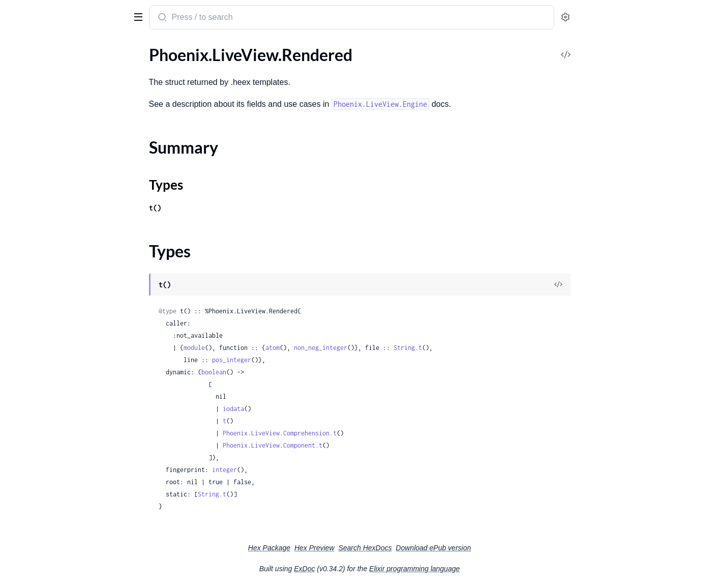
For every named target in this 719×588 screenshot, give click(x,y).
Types (27, 486)
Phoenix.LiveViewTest (46, 164)
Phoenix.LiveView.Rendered (56, 456)
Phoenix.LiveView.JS (43, 137)
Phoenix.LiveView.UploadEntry (62, 339)
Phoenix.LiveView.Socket (51, 227)
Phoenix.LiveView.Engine (51, 429)
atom (349, 348)
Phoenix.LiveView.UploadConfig (64, 325)
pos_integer (308, 360)
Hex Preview (391, 548)
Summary (33, 474)
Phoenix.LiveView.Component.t (349, 445)
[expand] (143, 68)
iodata (310, 409)
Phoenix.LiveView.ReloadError (61, 539)
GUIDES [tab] (20, 48)
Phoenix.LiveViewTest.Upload (59, 275)
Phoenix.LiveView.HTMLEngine (63, 442)
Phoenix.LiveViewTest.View (55, 289)
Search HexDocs (441, 548)
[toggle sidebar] (139, 16)
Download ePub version (510, 548)
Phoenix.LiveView (39, 95)
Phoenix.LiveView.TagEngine (57, 504)
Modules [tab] (61, 48)
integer (301, 470)
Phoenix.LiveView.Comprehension (68, 415)
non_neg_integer (397, 348)
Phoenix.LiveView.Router (52, 150)
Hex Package (346, 548)
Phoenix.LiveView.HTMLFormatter (68, 199)
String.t (484, 348)
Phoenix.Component (44, 68)
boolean (290, 372)
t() (231, 208)
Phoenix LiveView (48, 12)
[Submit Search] (238, 18)
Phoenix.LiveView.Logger (51, 213)
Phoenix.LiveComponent (51, 82)
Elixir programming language (491, 569)
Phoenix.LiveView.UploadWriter (64, 352)
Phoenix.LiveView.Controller (58, 123)
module (271, 348)
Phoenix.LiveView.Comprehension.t (356, 433)
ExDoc (381, 569)
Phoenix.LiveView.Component (61, 401)
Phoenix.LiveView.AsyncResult (61, 109)
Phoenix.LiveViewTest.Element (61, 262)
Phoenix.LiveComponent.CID (59, 387)
